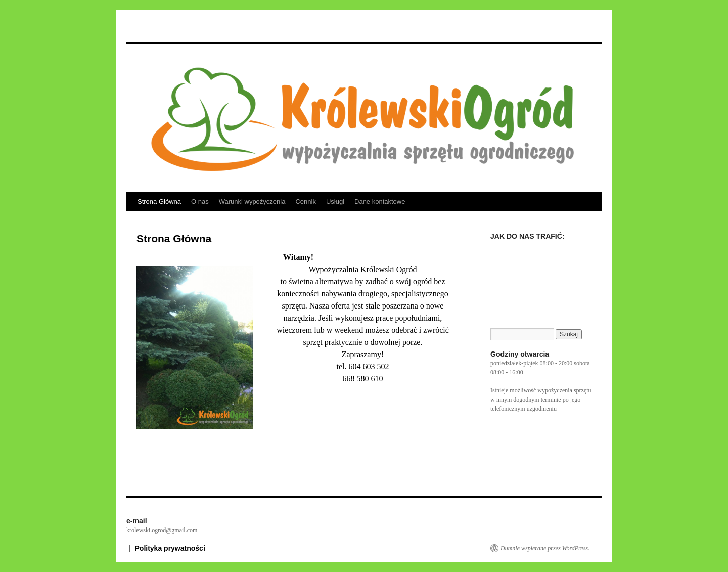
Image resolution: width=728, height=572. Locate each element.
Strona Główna (159, 202)
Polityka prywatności (170, 548)
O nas (200, 202)
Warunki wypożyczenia (252, 202)
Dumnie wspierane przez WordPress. (545, 548)
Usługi (335, 202)
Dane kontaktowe (380, 202)
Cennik (305, 202)
